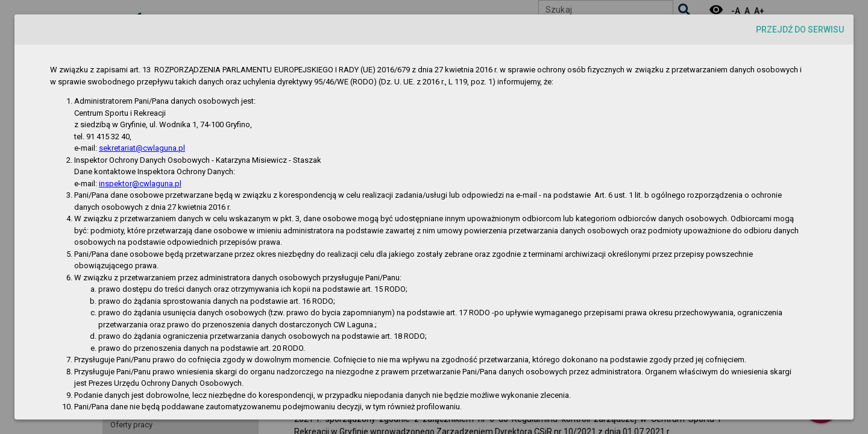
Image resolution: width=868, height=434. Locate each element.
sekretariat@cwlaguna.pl (142, 148)
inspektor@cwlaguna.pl (140, 184)
